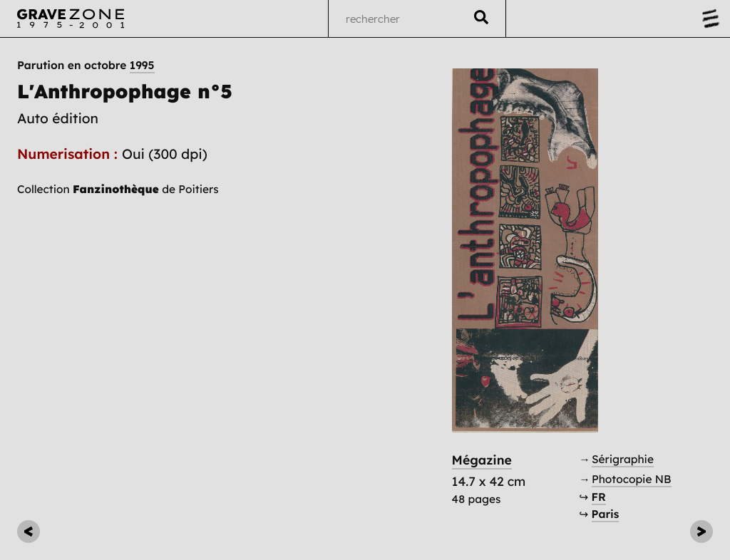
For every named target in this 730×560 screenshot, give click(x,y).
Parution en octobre (86, 66)
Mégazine (482, 460)
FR (599, 497)
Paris (606, 514)
